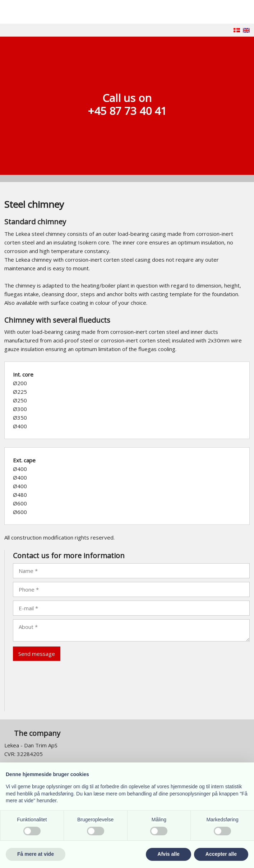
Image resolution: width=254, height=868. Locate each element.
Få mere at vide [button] (36, 854)
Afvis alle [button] (168, 854)
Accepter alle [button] (221, 854)
